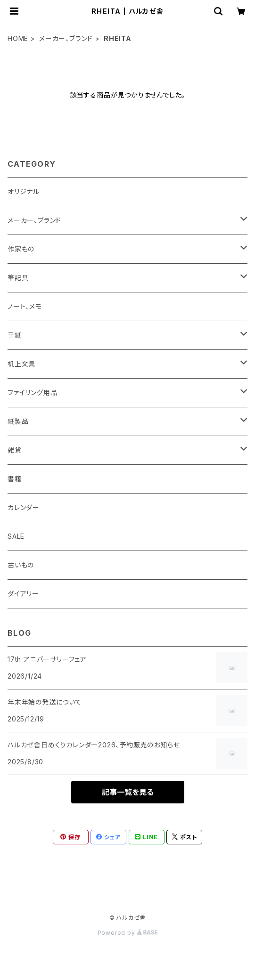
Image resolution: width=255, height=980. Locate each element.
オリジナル (24, 191)
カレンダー (24, 507)
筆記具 (18, 278)
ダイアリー (23, 594)
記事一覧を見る (128, 792)
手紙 (15, 335)
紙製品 (18, 421)
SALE (16, 536)
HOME (18, 38)
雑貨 (15, 450)
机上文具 (21, 364)
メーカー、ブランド (66, 38)
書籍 (15, 479)
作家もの (21, 249)
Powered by (128, 933)
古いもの (21, 565)
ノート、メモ (25, 306)
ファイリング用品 (32, 393)
